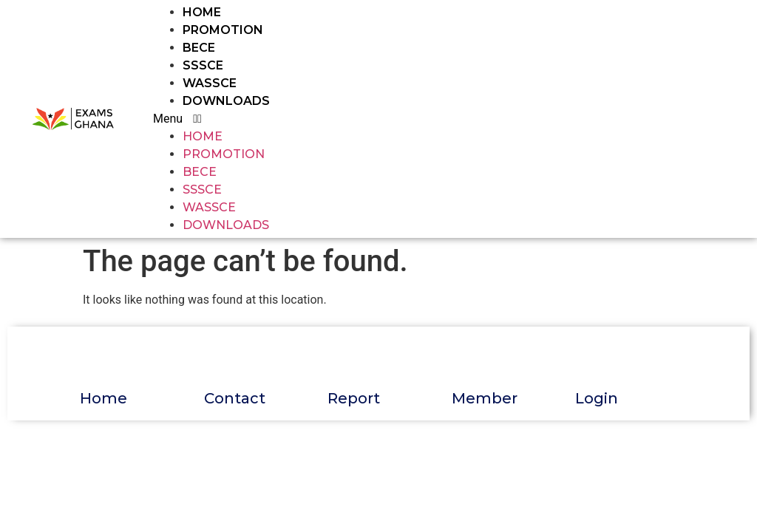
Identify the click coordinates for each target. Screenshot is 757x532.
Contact (235, 398)
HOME (202, 12)
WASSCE (210, 83)
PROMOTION (223, 30)
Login (597, 398)
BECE (199, 48)
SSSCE (203, 65)
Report (354, 398)
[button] (393, 119)
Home (103, 398)
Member (485, 398)
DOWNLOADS (226, 101)
